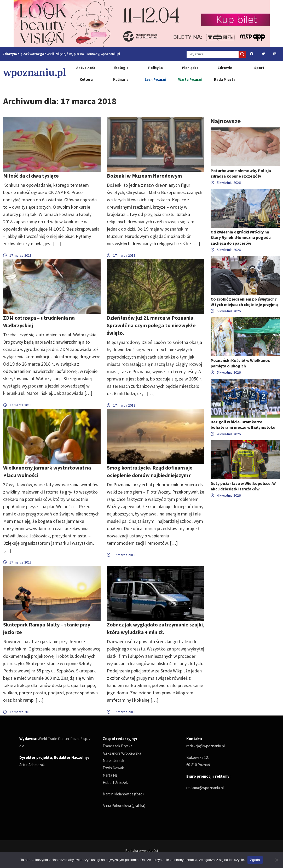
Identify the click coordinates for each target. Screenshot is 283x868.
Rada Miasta (225, 79)
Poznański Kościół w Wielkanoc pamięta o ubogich (240, 363)
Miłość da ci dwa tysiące (31, 176)
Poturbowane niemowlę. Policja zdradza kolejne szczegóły (241, 173)
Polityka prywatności (142, 851)
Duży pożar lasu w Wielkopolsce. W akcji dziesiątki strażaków (243, 486)
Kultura (86, 79)
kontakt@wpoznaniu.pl (103, 54)
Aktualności (86, 68)
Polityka (155, 68)
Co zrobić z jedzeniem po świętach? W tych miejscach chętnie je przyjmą (244, 302)
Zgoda (255, 860)
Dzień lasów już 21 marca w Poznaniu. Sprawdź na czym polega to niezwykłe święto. (151, 325)
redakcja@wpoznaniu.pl (206, 746)
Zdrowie (225, 68)
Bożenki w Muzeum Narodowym (144, 176)
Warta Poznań (190, 79)
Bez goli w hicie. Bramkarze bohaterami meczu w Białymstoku (243, 424)
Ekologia (121, 68)
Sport (259, 68)
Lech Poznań (155, 79)
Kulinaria (121, 79)
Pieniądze (190, 68)
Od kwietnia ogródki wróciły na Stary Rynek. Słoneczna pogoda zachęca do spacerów (241, 237)
